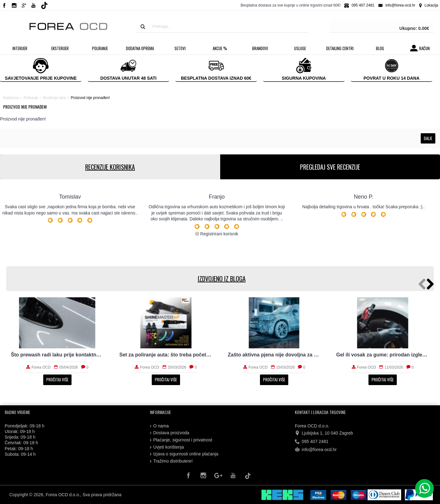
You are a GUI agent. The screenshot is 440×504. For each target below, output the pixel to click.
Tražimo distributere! (171, 461)
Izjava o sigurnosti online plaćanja (184, 454)
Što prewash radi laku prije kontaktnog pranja (57, 355)
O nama (159, 426)
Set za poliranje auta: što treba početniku (166, 355)
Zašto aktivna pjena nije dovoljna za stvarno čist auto (274, 355)
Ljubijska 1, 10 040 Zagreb (324, 433)
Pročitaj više (57, 379)
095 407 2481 (312, 442)
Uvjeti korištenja (167, 447)
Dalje (428, 138)
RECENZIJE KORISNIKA (110, 167)
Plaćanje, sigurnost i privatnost (181, 440)
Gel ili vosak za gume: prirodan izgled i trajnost (383, 355)
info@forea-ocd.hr (316, 450)
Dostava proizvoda (170, 433)
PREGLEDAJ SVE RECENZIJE (330, 167)
